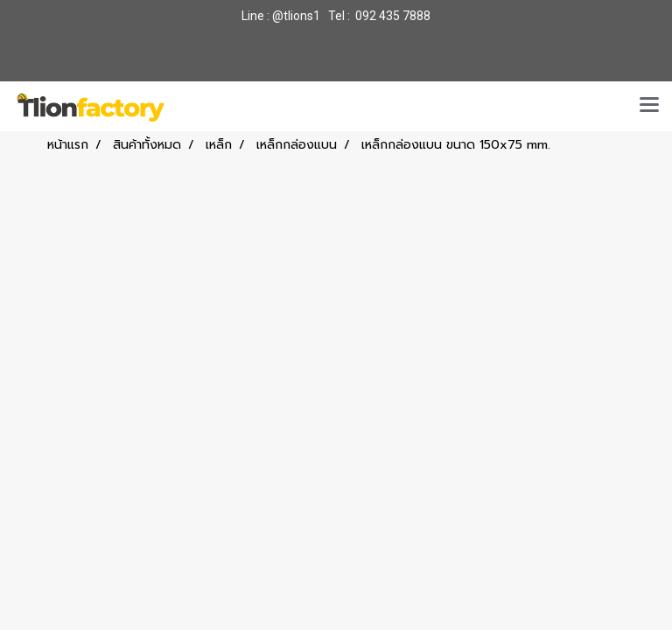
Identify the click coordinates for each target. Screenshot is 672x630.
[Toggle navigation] (649, 106)
